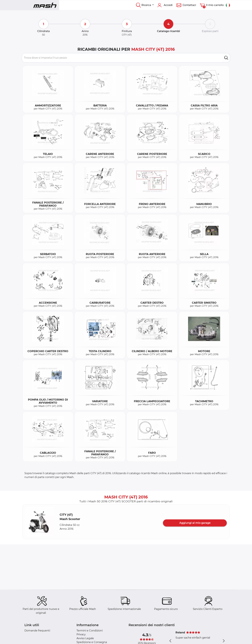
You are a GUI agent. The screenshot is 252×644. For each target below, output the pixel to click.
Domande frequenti (37, 631)
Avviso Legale (85, 638)
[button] (40, 522)
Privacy (81, 634)
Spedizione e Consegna (92, 642)
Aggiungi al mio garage (195, 523)
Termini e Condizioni (90, 631)
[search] (226, 58)
